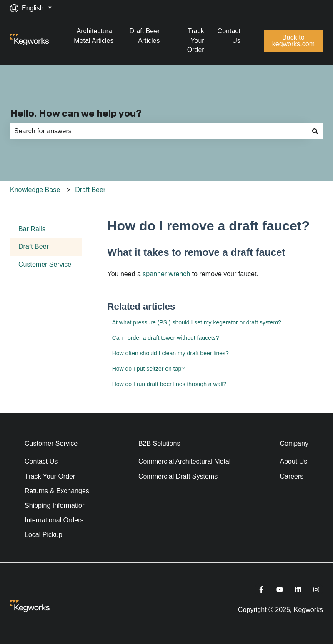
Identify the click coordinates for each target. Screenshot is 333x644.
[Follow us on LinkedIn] (298, 589)
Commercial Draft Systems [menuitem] (178, 476)
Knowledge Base (35, 190)
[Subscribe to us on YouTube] (280, 589)
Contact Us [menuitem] (41, 461)
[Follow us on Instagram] (316, 589)
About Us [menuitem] (293, 461)
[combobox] (159, 131)
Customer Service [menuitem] (45, 264)
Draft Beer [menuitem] (34, 246)
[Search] (315, 131)
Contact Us (229, 36)
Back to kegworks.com (293, 41)
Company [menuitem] (294, 443)
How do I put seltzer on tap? (148, 369)
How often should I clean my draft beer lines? (170, 353)
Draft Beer (90, 190)
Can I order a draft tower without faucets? (166, 338)
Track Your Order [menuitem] (50, 476)
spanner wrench (165, 274)
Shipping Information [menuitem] (55, 505)
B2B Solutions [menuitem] (159, 443)
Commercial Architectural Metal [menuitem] (184, 461)
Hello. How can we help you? (76, 113)
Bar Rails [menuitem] (32, 229)
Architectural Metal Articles (94, 36)
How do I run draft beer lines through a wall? (169, 384)
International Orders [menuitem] (54, 520)
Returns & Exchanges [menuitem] (57, 491)
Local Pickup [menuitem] (44, 535)
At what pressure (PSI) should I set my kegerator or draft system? (197, 322)
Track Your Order (196, 40)
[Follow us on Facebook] (261, 589)
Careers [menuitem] (292, 476)
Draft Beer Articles (144, 36)
